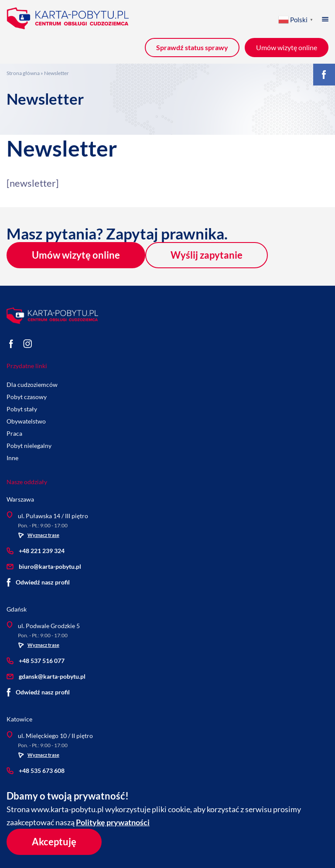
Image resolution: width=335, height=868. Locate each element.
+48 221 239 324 (36, 551)
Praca (14, 433)
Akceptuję (54, 842)
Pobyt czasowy (27, 397)
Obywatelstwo (26, 421)
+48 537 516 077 (36, 661)
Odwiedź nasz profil (38, 582)
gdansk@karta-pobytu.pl (46, 676)
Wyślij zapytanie (207, 255)
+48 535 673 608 (36, 771)
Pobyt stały (22, 409)
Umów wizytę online (76, 255)
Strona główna (23, 73)
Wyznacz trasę (39, 535)
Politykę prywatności (113, 822)
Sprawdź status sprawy (192, 47)
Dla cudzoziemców (32, 384)
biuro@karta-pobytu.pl (44, 566)
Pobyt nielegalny (29, 446)
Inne (12, 458)
